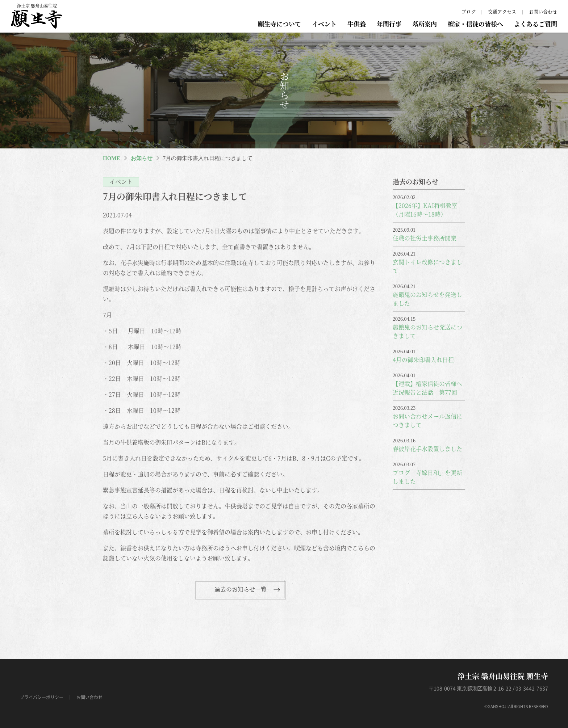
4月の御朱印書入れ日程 (423, 360)
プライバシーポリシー (42, 697)
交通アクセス (502, 11)
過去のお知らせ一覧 (241, 589)
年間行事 (389, 24)
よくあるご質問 (536, 24)
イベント (324, 24)
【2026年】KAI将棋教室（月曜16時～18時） (425, 210)
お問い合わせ (543, 11)
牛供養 (357, 24)
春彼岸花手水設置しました (427, 449)
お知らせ (142, 158)
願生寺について (279, 24)
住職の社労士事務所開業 (425, 238)
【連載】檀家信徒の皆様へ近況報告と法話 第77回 (427, 388)
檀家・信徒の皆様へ (475, 24)
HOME (112, 158)
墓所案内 (425, 24)
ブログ (469, 11)
